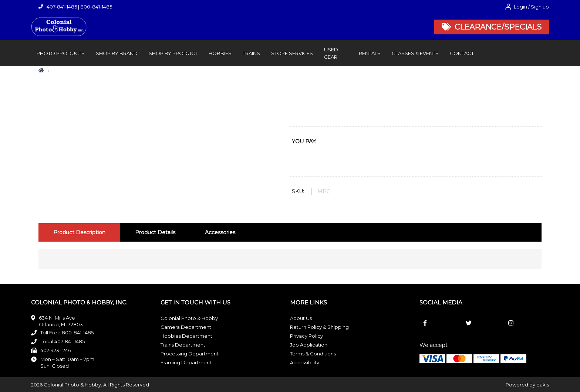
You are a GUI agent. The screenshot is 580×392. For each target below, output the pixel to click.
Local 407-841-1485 (63, 341)
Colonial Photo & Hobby (189, 318)
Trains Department (183, 345)
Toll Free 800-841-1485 (67, 333)
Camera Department (186, 327)
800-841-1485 (96, 7)
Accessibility (305, 362)
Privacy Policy (306, 336)
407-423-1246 (56, 350)
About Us (301, 318)
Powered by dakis (527, 385)
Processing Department (190, 354)
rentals (370, 53)
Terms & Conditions (313, 354)
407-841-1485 (62, 7)
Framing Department (186, 362)
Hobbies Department (186, 336)
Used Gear (331, 53)
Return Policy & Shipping (319, 327)
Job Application (309, 345)
